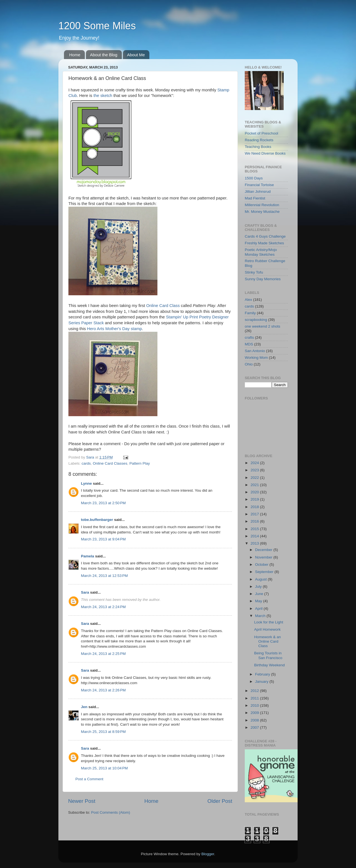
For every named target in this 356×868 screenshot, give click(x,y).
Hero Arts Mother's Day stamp (115, 329)
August (261, 579)
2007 (255, 727)
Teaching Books (258, 147)
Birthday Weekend (270, 665)
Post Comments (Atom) (111, 812)
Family (250, 313)
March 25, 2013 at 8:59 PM (103, 732)
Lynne (86, 483)
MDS (249, 344)
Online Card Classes (110, 463)
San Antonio (255, 351)
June (260, 594)
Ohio (249, 364)
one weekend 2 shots (263, 326)
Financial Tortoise (259, 185)
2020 (255, 492)
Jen (84, 707)
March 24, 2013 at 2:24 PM (103, 607)
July (259, 587)
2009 (255, 713)
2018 (255, 507)
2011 (255, 698)
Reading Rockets (259, 140)
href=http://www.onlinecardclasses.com (113, 646)
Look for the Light (269, 622)
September (265, 572)
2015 (255, 529)
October (262, 565)
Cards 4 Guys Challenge (265, 236)
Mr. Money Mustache (262, 212)
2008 (255, 720)
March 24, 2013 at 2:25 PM (103, 654)
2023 (255, 470)
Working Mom (256, 358)
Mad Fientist (255, 198)
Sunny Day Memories (263, 279)
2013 (255, 543)
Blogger (208, 854)
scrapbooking (256, 320)
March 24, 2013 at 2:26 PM (103, 690)
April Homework (267, 629)
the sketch (103, 96)
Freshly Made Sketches (264, 243)
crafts (249, 337)
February (263, 674)
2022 (255, 478)
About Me (136, 55)
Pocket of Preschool (261, 133)
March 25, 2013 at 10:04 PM (104, 768)
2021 (255, 485)
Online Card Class (163, 306)
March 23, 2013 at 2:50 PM (103, 503)
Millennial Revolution (262, 205)
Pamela (87, 556)
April (259, 609)
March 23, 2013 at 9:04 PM (103, 539)
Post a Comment (89, 779)
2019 (255, 499)
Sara (85, 592)
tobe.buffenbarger (97, 520)
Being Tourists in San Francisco (268, 655)
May (259, 601)
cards (86, 463)
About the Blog (104, 55)
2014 (255, 536)
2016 (255, 521)
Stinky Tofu (254, 272)
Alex (248, 300)
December (264, 550)
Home (75, 55)
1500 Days (254, 178)
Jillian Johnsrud (258, 192)
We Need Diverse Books (265, 153)
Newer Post (82, 801)
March (261, 616)
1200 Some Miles (97, 26)
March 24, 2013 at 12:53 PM (104, 576)
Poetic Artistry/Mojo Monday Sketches (261, 252)
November (264, 557)
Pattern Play (140, 463)
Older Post (220, 801)
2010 (255, 705)
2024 (255, 463)
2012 (255, 691)
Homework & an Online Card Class (268, 641)
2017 (255, 514)
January (262, 682)
